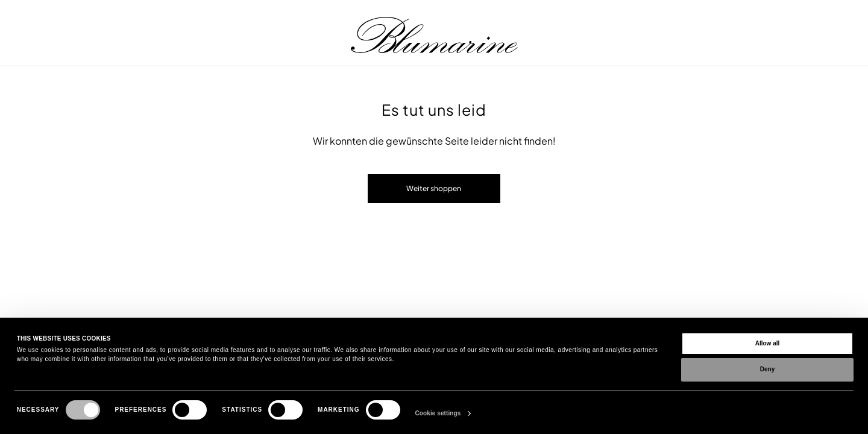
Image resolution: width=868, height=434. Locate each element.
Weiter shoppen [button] (434, 188)
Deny (767, 369)
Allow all (768, 343)
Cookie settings (438, 413)
